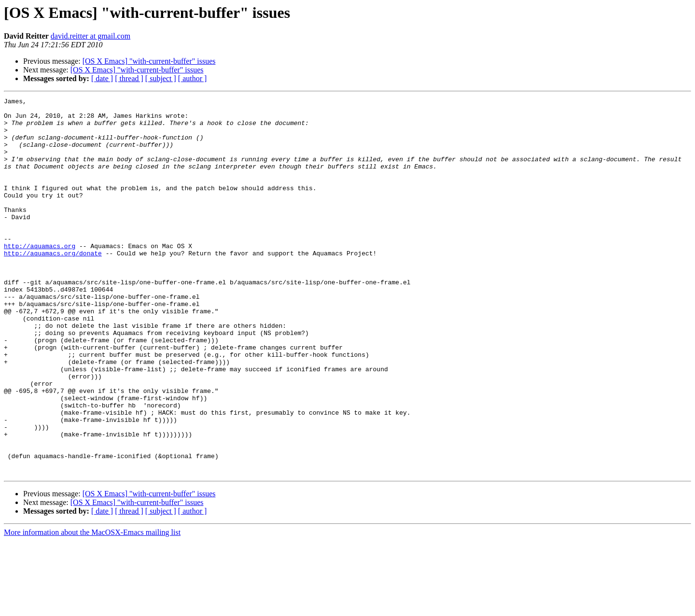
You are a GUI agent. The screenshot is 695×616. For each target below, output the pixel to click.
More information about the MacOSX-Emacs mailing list (92, 608)
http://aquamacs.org (40, 276)
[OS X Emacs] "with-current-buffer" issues (149, 61)
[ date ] (102, 78)
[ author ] (193, 78)
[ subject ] (161, 78)
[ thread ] (129, 78)
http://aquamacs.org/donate (53, 285)
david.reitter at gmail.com (90, 36)
